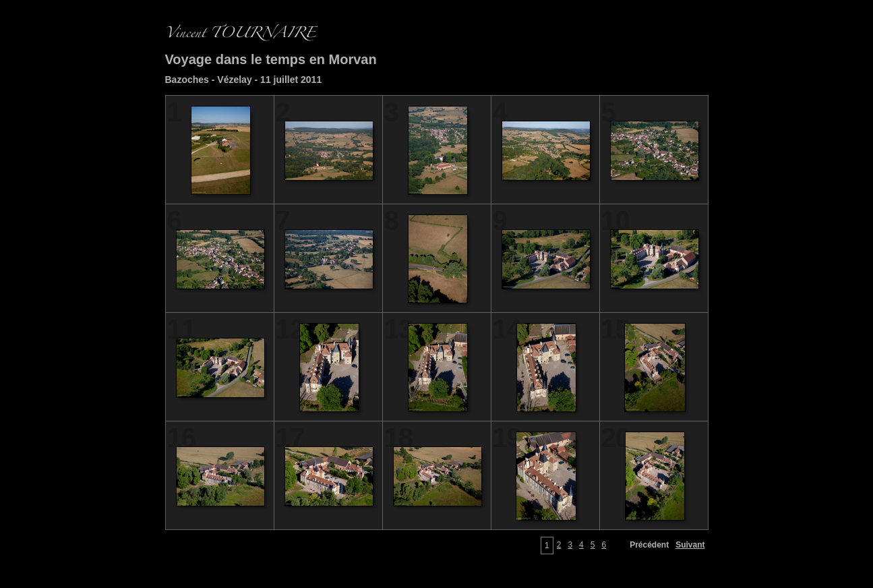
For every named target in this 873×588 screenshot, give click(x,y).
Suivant (690, 545)
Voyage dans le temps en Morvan (271, 59)
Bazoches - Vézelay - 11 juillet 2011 (244, 80)
